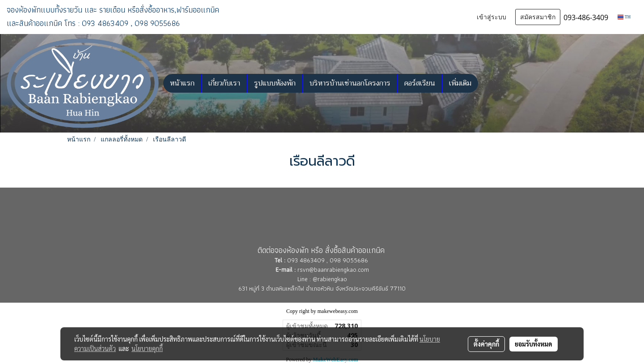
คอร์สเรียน (420, 83)
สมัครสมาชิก (538, 17)
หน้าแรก (182, 83)
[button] (486, 83)
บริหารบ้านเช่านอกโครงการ (350, 83)
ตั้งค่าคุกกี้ (486, 344)
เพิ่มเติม (460, 83)
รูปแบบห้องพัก (275, 83)
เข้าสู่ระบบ (491, 17)
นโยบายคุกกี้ (147, 348)
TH (624, 17)
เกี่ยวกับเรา (224, 83)
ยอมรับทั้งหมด (534, 344)
